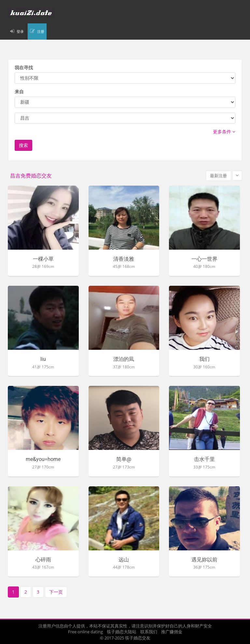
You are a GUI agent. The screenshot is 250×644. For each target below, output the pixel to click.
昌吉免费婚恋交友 (31, 176)
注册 (41, 31)
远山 (124, 560)
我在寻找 (24, 67)
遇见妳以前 (204, 560)
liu (43, 359)
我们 (204, 359)
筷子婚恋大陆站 (122, 632)
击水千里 (204, 459)
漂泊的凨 (124, 359)
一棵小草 (43, 259)
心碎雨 (43, 560)
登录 (20, 31)
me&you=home (43, 459)
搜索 (23, 145)
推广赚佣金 (172, 632)
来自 (19, 92)
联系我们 (149, 632)
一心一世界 (204, 259)
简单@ (124, 459)
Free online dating (85, 632)
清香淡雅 (124, 259)
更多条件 (224, 131)
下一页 (56, 592)
